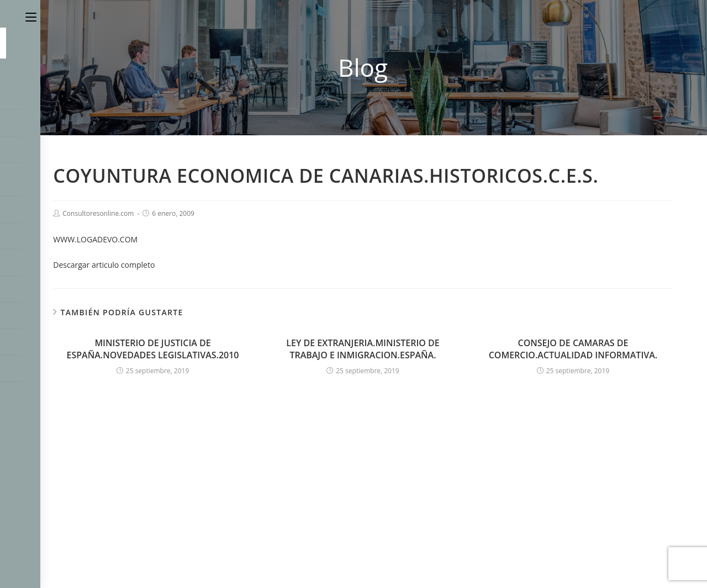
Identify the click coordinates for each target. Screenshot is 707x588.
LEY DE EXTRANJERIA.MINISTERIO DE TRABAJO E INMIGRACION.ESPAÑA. (363, 349)
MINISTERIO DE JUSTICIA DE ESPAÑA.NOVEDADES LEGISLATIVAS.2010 (153, 349)
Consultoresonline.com (98, 213)
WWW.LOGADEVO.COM (95, 239)
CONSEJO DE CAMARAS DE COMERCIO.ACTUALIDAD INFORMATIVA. (573, 349)
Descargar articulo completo (104, 265)
